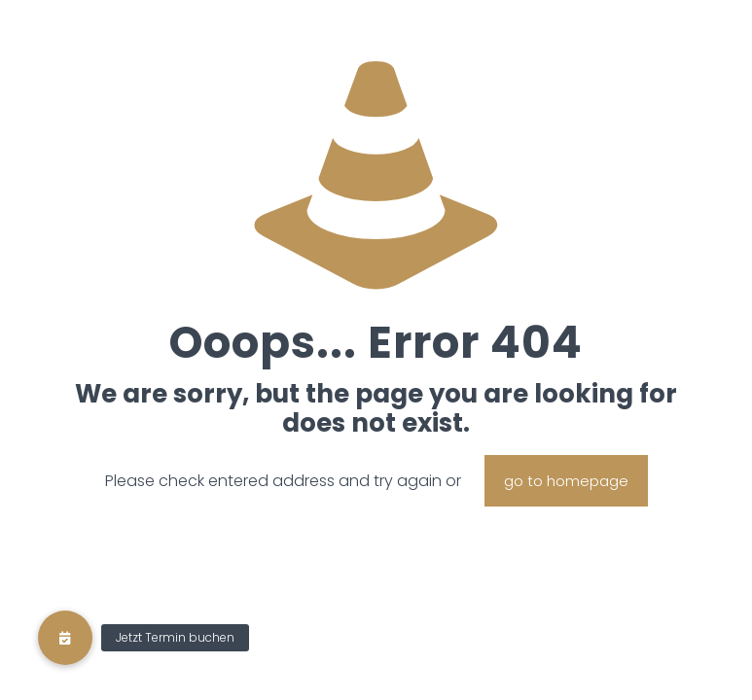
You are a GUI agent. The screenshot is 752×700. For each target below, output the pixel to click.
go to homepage (566, 481)
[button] (65, 638)
